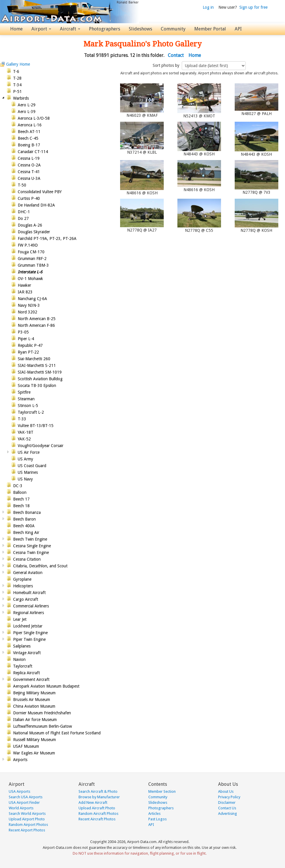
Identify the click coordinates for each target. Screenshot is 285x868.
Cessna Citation (27, 559)
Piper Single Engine (30, 633)
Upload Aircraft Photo (97, 808)
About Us (226, 791)
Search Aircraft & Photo (98, 791)
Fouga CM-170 (31, 252)
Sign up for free (253, 7)
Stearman (26, 399)
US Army (25, 459)
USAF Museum (26, 746)
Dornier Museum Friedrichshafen (42, 713)
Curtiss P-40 (29, 198)
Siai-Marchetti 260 (34, 359)
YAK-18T (26, 432)
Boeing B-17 (29, 145)
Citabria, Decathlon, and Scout (40, 566)
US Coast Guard (32, 466)
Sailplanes (22, 646)
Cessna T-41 (29, 172)
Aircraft (70, 29)
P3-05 (23, 332)
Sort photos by (167, 65)
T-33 (22, 419)
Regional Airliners (28, 613)
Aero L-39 (27, 112)
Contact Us (227, 808)
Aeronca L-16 (30, 125)
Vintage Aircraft (27, 653)
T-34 (17, 85)
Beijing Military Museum (34, 693)
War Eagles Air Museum (34, 753)
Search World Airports (27, 814)
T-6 (16, 71)
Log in (208, 7)
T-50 (22, 185)
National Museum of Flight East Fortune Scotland (57, 733)
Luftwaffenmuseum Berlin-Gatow (42, 726)
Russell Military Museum (34, 740)
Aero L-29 (27, 105)
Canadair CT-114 (33, 152)
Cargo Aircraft (26, 599)
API (238, 29)
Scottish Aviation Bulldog (40, 379)
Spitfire (24, 392)
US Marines (28, 472)
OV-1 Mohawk (30, 279)
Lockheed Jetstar (28, 626)
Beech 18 (21, 506)
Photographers (105, 29)
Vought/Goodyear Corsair (41, 446)
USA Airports (19, 791)
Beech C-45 (28, 138)
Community (173, 29)
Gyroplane (22, 579)
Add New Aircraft (93, 802)
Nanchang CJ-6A (32, 299)
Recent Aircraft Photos (97, 819)
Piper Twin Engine (29, 639)
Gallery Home (18, 64)
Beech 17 (21, 499)
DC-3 (18, 486)
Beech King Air (26, 532)
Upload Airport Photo (27, 819)
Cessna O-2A (29, 165)
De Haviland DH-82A (36, 205)
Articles (154, 814)
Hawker (24, 285)
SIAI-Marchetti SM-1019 (40, 372)
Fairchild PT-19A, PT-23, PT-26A (47, 238)
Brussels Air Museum (32, 700)
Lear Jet (20, 619)
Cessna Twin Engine (31, 553)
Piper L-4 (26, 339)
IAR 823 (25, 292)
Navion (19, 659)
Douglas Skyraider (34, 232)
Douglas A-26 (30, 225)
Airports (20, 760)
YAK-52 (24, 439)
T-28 (17, 78)
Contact (176, 55)
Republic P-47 (30, 345)
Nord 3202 (27, 312)
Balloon (20, 492)
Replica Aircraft (26, 673)
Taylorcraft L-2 (31, 412)
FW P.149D (28, 245)
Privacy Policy (229, 797)
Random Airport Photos (28, 825)
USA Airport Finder (24, 802)
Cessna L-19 (29, 158)
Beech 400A (24, 526)
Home (16, 29)
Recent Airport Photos (27, 830)
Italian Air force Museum (35, 720)
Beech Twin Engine (30, 539)
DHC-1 (24, 212)
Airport (41, 29)
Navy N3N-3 (29, 305)
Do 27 (23, 218)
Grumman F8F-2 (32, 259)
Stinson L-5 (28, 406)
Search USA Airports (26, 797)
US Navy (25, 479)
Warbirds (21, 98)
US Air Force (29, 452)
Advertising (228, 814)
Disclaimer (227, 802)
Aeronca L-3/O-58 (34, 118)
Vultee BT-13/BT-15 (36, 426)
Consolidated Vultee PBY (40, 192)
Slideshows (140, 29)
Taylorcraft (23, 666)
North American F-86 (36, 325)
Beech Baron (24, 519)
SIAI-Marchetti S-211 (37, 365)
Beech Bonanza (27, 512)
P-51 (17, 92)
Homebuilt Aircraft (29, 593)
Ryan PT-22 (28, 352)
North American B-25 (37, 319)
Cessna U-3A (29, 178)
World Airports (21, 808)
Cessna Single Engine (32, 546)
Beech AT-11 (29, 132)
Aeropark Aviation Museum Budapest (46, 686)
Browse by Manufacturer (99, 797)
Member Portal (210, 29)
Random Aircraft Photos (98, 814)
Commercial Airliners (31, 606)
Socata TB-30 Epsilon (37, 385)
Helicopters (23, 586)
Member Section (162, 791)
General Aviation (28, 573)
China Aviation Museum (34, 706)
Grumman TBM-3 (33, 265)
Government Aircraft (31, 679)
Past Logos (157, 819)
